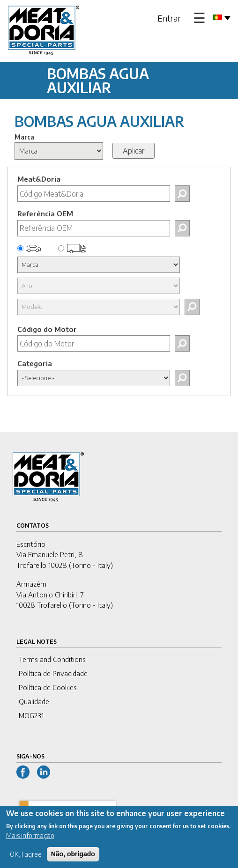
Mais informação (30, 842)
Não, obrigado (73, 861)
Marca (24, 137)
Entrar (169, 18)
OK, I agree (26, 861)
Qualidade (34, 701)
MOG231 (31, 715)
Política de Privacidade (53, 673)
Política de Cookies (48, 687)
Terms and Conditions (52, 659)
